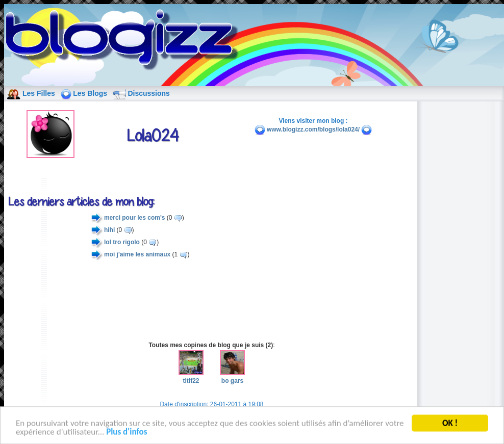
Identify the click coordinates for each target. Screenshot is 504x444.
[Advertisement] (212, 301)
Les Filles (39, 93)
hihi (109, 230)
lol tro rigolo (122, 242)
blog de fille (124, 41)
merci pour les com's (135, 218)
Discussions (148, 93)
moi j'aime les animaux (137, 254)
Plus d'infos (127, 435)
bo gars (232, 377)
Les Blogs (90, 93)
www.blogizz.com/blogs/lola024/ (313, 129)
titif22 (191, 377)
